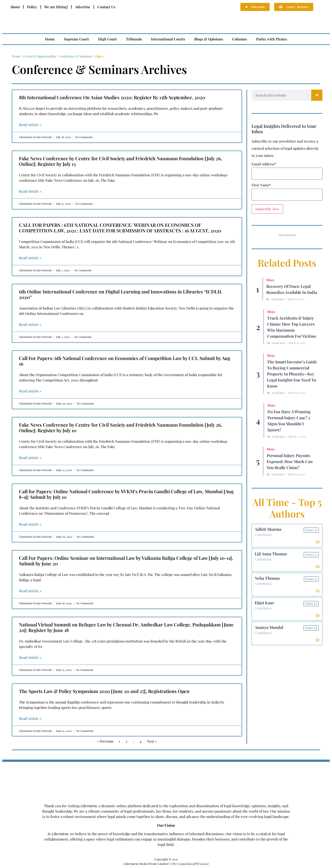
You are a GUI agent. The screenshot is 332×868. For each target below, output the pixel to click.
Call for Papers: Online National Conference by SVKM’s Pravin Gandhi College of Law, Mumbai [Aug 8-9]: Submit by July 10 (126, 494)
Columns (240, 39)
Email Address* (264, 164)
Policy (32, 7)
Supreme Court (76, 39)
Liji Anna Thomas (271, 555)
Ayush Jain (277, 299)
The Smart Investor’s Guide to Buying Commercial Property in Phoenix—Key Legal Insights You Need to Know (292, 374)
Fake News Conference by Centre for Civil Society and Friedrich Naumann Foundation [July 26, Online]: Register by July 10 (121, 427)
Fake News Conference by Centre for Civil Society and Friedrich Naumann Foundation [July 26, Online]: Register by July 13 (121, 161)
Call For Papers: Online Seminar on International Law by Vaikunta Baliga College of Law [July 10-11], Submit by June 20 (126, 561)
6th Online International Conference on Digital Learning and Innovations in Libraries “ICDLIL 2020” (121, 294)
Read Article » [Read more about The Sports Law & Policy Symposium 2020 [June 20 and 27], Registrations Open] (30, 718)
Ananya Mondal (269, 631)
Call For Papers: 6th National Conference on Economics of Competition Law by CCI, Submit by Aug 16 (125, 361)
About (15, 7)
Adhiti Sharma (268, 530)
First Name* (261, 185)
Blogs (270, 280)
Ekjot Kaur (265, 605)
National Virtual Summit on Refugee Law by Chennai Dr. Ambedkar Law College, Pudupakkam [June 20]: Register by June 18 (126, 627)
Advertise (83, 7)
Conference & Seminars (76, 56)
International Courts (168, 39)
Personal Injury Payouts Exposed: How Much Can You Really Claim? (290, 461)
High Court (107, 39)
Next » (152, 741)
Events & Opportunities (40, 56)
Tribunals (134, 39)
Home (50, 39)
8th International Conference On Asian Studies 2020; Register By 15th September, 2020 (112, 97)
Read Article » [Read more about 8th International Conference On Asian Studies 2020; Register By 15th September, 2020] (30, 125)
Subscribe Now (267, 209)
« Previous (105, 741)
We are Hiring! (56, 7)
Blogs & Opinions (209, 39)
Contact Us (106, 7)
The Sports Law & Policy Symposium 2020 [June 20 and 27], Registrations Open (104, 691)
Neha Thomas (268, 580)
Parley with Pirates (272, 39)
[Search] (317, 95)
